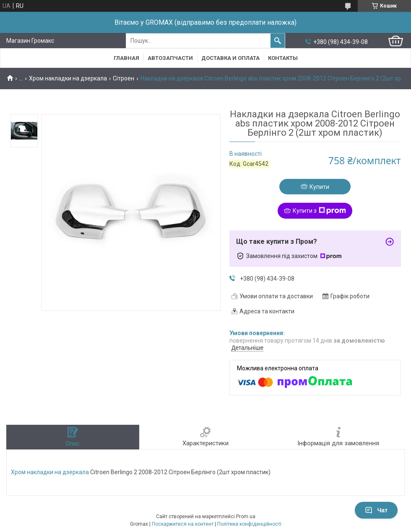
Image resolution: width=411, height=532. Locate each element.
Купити (319, 187)
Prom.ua (246, 517)
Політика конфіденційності (249, 524)
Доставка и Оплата (230, 58)
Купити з (319, 211)
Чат (376, 510)
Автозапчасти (170, 58)
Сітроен (124, 78)
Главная (126, 58)
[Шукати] (278, 41)
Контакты (283, 58)
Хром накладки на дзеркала (68, 78)
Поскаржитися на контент (183, 524)
